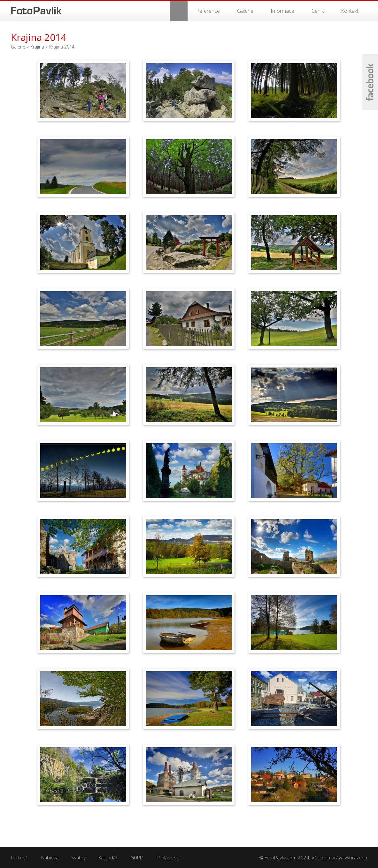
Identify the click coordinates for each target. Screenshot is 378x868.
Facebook (370, 82)
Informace (282, 11)
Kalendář (108, 857)
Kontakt (350, 11)
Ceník (318, 11)
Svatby (78, 857)
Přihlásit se (168, 857)
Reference (208, 11)
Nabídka (50, 857)
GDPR (137, 857)
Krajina (37, 47)
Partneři (20, 857)
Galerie (245, 11)
